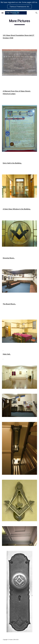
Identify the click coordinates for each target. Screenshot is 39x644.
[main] (20, 22)
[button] (2, 13)
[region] (19, 5)
